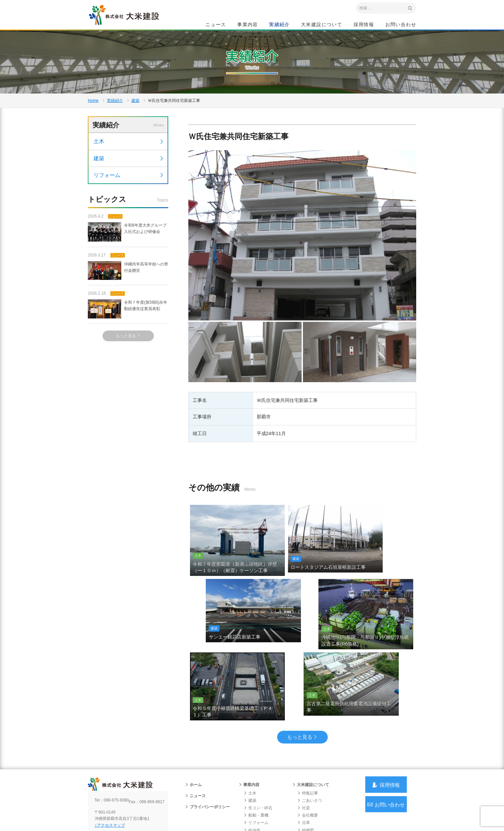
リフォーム (129, 210)
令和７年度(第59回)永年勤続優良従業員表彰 (128, 344)
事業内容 (248, 25)
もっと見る (128, 371)
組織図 (306, 786)
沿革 (304, 779)
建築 (135, 123)
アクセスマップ (116, 786)
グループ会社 (312, 793)
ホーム (193, 740)
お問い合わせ (401, 25)
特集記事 (308, 749)
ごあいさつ (310, 756)
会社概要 (308, 771)
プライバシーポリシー (207, 763)
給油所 (252, 786)
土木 (129, 176)
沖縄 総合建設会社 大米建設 (134, 22)
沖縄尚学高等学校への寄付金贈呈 (128, 306)
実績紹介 (279, 25)
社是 (304, 764)
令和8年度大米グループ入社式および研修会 (127, 268)
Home (93, 123)
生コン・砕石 (258, 764)
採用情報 (364, 25)
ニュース (216, 25)
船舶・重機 (256, 771)
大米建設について (322, 25)
